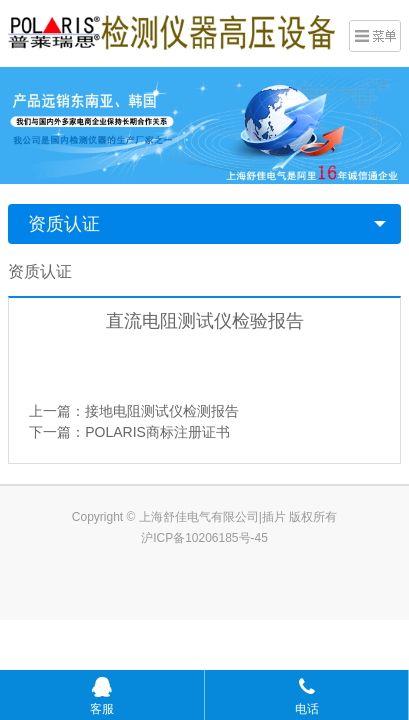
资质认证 (64, 224)
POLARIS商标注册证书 (157, 432)
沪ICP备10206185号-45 (204, 538)
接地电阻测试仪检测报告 (162, 411)
